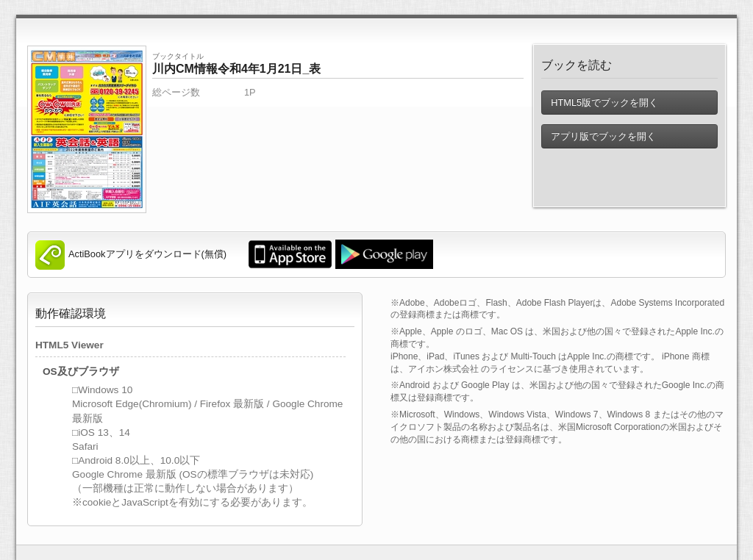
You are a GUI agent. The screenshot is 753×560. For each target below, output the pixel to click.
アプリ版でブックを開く (603, 136)
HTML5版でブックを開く (604, 103)
